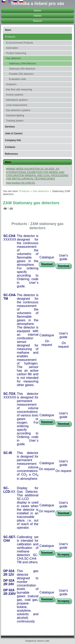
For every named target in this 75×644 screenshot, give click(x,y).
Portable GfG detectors (21, 74)
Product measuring (16, 53)
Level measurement (16, 105)
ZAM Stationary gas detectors (31, 203)
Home (37, 10)
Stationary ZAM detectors (22, 64)
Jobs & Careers (14, 133)
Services (10, 127)
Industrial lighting (15, 115)
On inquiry (63, 554)
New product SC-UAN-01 (20, 183)
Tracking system (15, 121)
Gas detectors (13, 58)
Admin (37, 16)
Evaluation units (17, 79)
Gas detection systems (18, 110)
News (8, 30)
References (11, 154)
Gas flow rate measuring (19, 90)
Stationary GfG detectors (22, 69)
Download (47, 264)
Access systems (15, 95)
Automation (12, 48)
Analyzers (11, 84)
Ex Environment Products (19, 43)
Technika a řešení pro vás (37, 3)
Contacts (10, 147)
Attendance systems (17, 100)
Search (37, 21)
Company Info (13, 140)
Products (10, 37)
